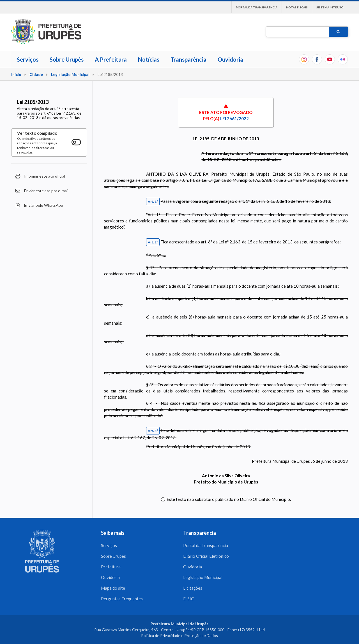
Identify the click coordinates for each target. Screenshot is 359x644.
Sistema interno (330, 7)
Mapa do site (113, 588)
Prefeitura (111, 567)
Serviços (28, 59)
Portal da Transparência (257, 7)
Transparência (188, 59)
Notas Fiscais (297, 7)
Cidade (36, 74)
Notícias (149, 59)
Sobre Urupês (67, 59)
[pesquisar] (297, 32)
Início (16, 74)
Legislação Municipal (70, 74)
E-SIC (188, 599)
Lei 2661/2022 (234, 118)
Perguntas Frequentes (122, 599)
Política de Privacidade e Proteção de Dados (179, 635)
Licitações (193, 588)
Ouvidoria (230, 59)
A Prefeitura (111, 59)
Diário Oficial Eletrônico (206, 556)
